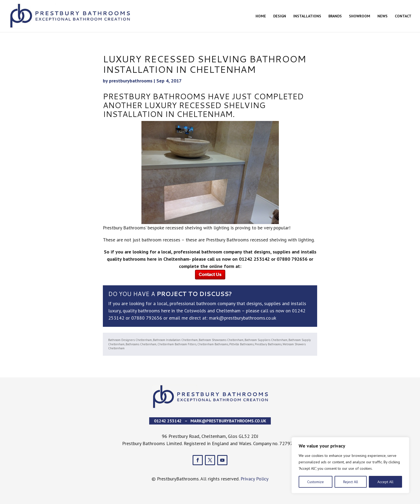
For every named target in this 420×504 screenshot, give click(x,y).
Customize (316, 482)
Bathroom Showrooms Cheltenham (221, 340)
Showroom (360, 16)
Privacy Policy (254, 479)
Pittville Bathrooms (241, 344)
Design (280, 16)
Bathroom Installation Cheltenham (175, 340)
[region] (350, 465)
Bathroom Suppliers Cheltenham (266, 340)
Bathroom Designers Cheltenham (130, 340)
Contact (403, 16)
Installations (307, 16)
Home (261, 16)
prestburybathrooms (131, 81)
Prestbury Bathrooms (268, 344)
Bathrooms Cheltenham (141, 344)
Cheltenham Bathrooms (213, 344)
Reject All (351, 482)
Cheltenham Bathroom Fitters (177, 344)
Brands (335, 16)
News (382, 16)
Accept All (385, 482)
